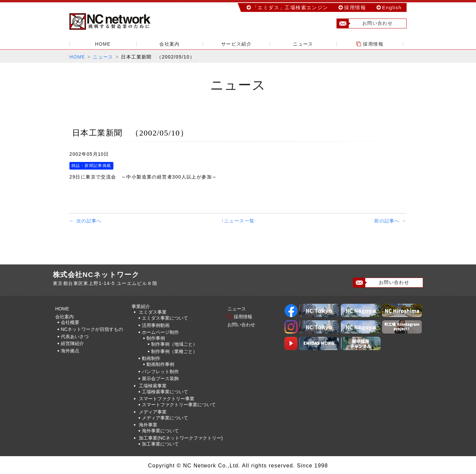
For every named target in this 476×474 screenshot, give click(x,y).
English (392, 7)
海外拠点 (70, 351)
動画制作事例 (160, 364)
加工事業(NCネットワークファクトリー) (181, 438)
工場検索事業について (165, 392)
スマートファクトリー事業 (167, 399)
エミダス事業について (165, 318)
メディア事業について (165, 418)
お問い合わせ (365, 23)
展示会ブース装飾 (160, 378)
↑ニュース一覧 (238, 221)
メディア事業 (153, 412)
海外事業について (160, 431)
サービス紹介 (236, 44)
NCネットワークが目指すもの (92, 329)
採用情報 (355, 7)
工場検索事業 (153, 386)
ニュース (303, 44)
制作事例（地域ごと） (174, 344)
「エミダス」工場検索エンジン (290, 7)
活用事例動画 (156, 325)
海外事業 (148, 425)
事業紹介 (142, 306)
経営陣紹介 (72, 343)
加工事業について (160, 444)
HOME (103, 44)
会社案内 (170, 44)
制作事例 (156, 338)
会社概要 (70, 322)
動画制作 (151, 358)
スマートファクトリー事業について (179, 405)
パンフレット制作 (160, 372)
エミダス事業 (153, 312)
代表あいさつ (75, 336)
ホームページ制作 (160, 332)
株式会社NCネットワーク (116, 21)
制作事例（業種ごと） (174, 351)
